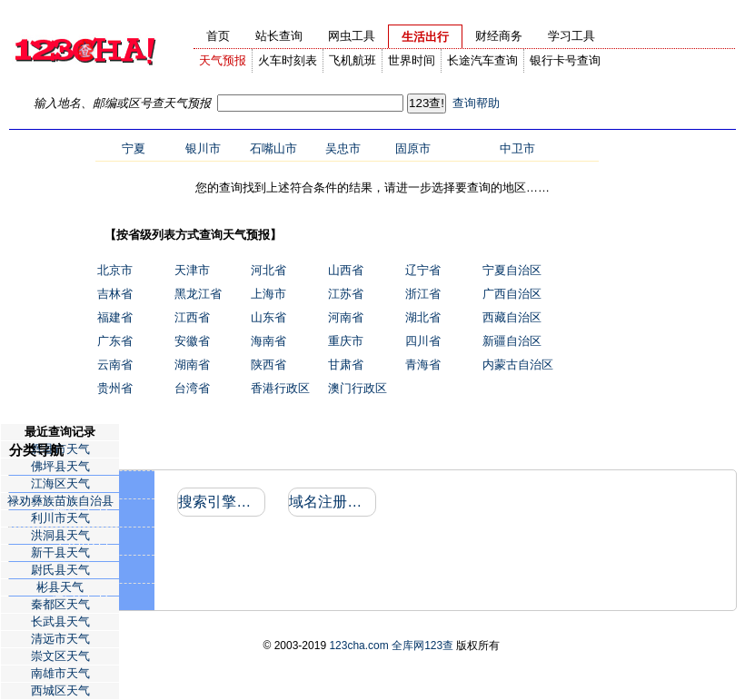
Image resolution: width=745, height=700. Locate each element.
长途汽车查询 (482, 60)
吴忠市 (343, 148)
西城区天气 (60, 690)
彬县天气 (60, 587)
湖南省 (192, 365)
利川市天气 (60, 518)
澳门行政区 (358, 388)
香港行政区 (280, 388)
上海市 (268, 294)
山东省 (268, 317)
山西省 (346, 270)
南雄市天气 (60, 673)
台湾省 (192, 388)
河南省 (346, 317)
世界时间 (412, 60)
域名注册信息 (331, 502)
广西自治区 (512, 294)
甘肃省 (346, 365)
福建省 (115, 317)
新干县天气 (60, 552)
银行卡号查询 (565, 60)
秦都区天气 (60, 604)
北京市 (115, 270)
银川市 (203, 148)
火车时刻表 (288, 60)
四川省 (423, 341)
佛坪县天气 (60, 466)
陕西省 (268, 365)
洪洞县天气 (60, 535)
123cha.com (358, 646)
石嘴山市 (273, 148)
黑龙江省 (198, 294)
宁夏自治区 (512, 270)
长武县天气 (60, 621)
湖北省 (423, 317)
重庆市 (346, 341)
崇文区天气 (60, 656)
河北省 (268, 270)
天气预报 (223, 60)
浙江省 (423, 294)
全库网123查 (422, 646)
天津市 (192, 270)
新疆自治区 (512, 341)
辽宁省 (423, 270)
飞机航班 (353, 60)
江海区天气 (60, 483)
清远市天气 (60, 639)
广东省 (115, 341)
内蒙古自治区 (518, 365)
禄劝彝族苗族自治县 (60, 501)
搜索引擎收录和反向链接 (220, 502)
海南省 (268, 341)
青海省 (423, 365)
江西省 (192, 317)
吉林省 (115, 294)
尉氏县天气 (60, 570)
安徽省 (192, 341)
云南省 (115, 365)
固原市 (413, 148)
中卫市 (517, 148)
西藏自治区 (512, 317)
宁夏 (134, 148)
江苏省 (346, 294)
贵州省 (115, 388)
